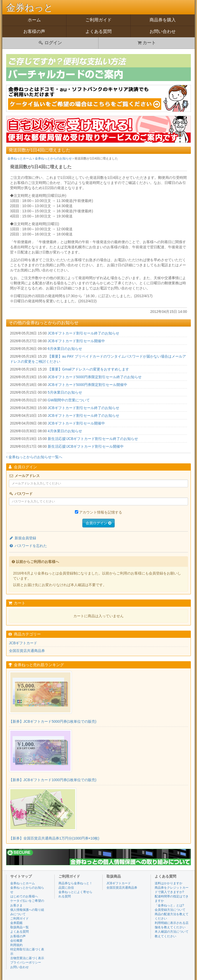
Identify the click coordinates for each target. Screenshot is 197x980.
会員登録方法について (170, 910)
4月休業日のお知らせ (65, 431)
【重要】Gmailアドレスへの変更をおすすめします (88, 369)
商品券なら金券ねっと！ (75, 883)
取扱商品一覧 (19, 927)
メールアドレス (24, 476)
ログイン (50, 43)
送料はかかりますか (169, 883)
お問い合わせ (163, 32)
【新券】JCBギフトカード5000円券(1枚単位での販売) (53, 721)
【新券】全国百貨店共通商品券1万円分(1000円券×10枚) (54, 838)
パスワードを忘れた (28, 546)
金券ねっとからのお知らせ (54, 158)
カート (147, 43)
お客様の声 (34, 32)
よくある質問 (98, 32)
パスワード (21, 494)
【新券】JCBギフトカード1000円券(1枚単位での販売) (53, 780)
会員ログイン (98, 523)
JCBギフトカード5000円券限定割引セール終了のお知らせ (95, 377)
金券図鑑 (16, 923)
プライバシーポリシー (26, 963)
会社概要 (16, 941)
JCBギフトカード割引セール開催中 (76, 341)
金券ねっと (30, 8)
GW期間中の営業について (69, 400)
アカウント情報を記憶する (101, 512)
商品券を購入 (163, 20)
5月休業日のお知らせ (65, 392)
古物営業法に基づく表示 (27, 958)
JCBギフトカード (23, 643)
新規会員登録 (23, 538)
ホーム (34, 20)
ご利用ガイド (98, 20)
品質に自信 (66, 888)
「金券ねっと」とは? (169, 905)
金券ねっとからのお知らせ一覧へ (34, 457)
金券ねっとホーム (21, 158)
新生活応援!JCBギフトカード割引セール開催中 (86, 446)
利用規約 (16, 945)
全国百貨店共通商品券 (27, 651)
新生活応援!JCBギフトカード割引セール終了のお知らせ (93, 439)
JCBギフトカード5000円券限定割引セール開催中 (87, 385)
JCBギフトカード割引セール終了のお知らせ (83, 333)
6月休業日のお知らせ (65, 349)
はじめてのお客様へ (24, 896)
